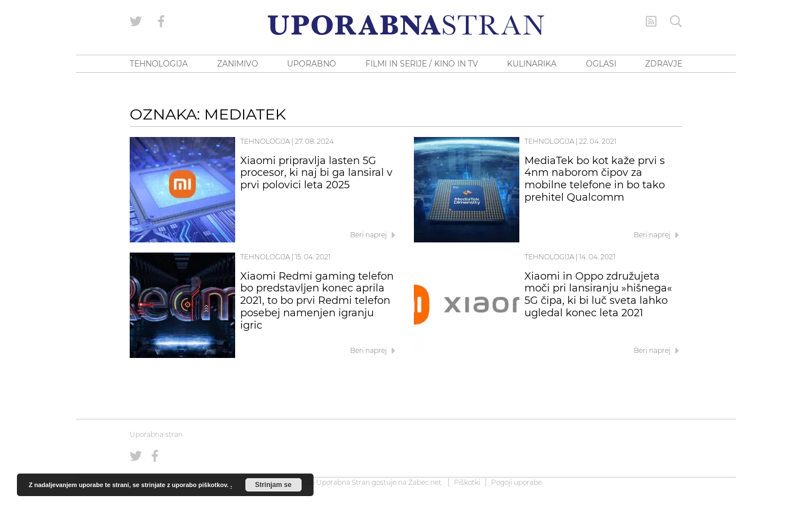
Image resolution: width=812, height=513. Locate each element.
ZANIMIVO (238, 64)
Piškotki (467, 482)
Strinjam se (273, 485)
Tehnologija (265, 141)
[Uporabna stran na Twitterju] (136, 21)
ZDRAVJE (664, 64)
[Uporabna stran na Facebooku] (161, 21)
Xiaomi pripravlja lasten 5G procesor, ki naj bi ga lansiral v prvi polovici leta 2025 (316, 173)
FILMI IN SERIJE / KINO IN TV (422, 64)
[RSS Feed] (651, 21)
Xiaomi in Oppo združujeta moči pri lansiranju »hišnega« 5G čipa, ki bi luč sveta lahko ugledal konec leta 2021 (598, 295)
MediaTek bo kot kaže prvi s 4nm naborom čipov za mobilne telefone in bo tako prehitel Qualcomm (595, 179)
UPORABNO (312, 64)
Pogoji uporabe (517, 482)
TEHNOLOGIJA (159, 64)
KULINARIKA (532, 64)
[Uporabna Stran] (406, 25)
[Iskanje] (676, 21)
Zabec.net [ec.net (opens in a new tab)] (425, 482)
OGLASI (601, 64)
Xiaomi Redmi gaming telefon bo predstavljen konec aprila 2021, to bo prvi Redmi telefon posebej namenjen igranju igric (317, 301)
